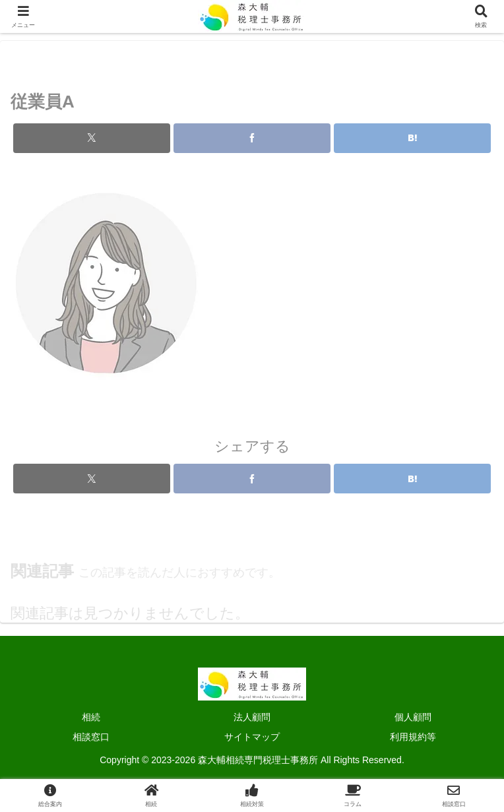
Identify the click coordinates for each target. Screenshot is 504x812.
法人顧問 (252, 717)
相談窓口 (91, 737)
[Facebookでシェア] (252, 149)
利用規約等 (413, 737)
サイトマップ (252, 737)
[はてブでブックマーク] (412, 149)
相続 (91, 717)
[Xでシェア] (92, 149)
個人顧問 (413, 717)
